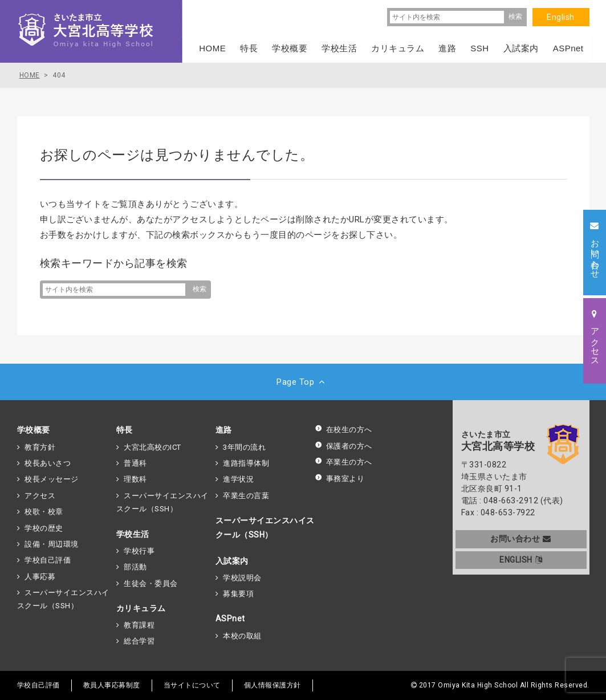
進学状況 (238, 479)
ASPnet (230, 618)
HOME (212, 48)
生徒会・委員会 (151, 583)
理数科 (135, 479)
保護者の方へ (343, 446)
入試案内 (232, 561)
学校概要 (34, 430)
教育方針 (40, 447)
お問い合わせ (521, 539)
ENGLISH (521, 560)
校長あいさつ (48, 463)
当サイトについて (192, 685)
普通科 (135, 463)
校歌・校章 (44, 512)
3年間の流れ (244, 447)
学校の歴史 (44, 528)
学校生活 (133, 534)
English (561, 17)
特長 (125, 430)
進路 (224, 430)
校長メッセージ (52, 479)
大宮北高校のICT (152, 447)
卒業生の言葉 (246, 496)
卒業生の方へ (343, 462)
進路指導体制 (246, 463)
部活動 (135, 567)
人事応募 (40, 577)
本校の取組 (242, 636)
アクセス (40, 496)
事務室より (340, 479)
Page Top (303, 382)
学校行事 (139, 551)
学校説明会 (242, 578)
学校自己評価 (48, 560)
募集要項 (238, 594)
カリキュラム (141, 608)
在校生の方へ (343, 430)
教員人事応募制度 (112, 685)
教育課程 (139, 625)
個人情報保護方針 (273, 685)
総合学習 (139, 641)
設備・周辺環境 (52, 544)
